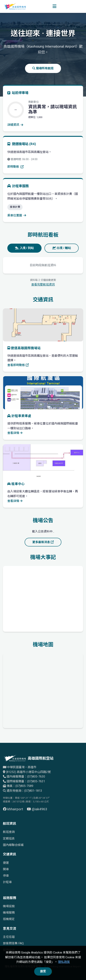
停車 (6, 876)
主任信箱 (9, 937)
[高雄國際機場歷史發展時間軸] (43, 598)
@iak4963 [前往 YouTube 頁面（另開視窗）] (37, 809)
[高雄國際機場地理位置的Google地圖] (43, 690)
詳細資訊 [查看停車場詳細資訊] (15, 125)
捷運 (6, 863)
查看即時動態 (18, 365)
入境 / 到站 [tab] (24, 248)
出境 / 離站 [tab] (62, 248)
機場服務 (9, 913)
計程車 (7, 882)
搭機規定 (9, 919)
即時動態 (15, 167)
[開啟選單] (54, 6)
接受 (43, 971)
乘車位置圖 (17, 215)
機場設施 (9, 906)
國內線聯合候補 (13, 845)
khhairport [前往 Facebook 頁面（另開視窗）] (13, 809)
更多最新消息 (43, 542)
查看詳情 (15, 433)
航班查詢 (9, 832)
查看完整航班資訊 (43, 285)
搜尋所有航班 (43, 68)
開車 (6, 869)
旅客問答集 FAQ (13, 943)
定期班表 (9, 839)
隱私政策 (64, 962)
